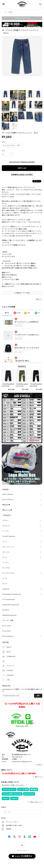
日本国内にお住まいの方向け (22, 175)
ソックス (5, 563)
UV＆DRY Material (9, 536)
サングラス (6, 568)
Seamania (6, 589)
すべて (7, 313)
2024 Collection (8, 636)
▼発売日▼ (6, 505)
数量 (3, 151)
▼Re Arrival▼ (7, 510)
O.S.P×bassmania (9, 599)
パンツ (5, 542)
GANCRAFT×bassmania (11, 605)
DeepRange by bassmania (12, 594)
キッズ (5, 584)
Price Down (6, 631)
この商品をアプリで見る (22, 293)
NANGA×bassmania (9, 615)
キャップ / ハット (9, 547)
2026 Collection (8, 494)
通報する (39, 299)
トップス (5, 531)
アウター (5, 521)
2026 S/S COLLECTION (22, 18)
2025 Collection (8, 500)
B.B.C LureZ (7, 626)
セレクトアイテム (9, 573)
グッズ (5, 557)
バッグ (5, 578)
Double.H (6, 610)
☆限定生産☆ (7, 515)
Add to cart (22, 168)
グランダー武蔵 (8, 620)
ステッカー (6, 552)
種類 (3, 142)
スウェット (6, 526)
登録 (38, 696)
